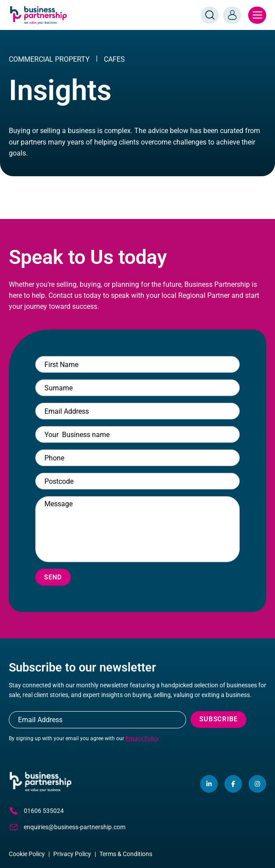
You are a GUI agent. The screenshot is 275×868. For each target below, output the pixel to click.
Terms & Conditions (126, 854)
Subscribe (218, 719)
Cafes (114, 59)
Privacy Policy (142, 738)
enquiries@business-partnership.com (67, 827)
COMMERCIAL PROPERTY (49, 59)
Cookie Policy (27, 854)
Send (53, 577)
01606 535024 (36, 811)
